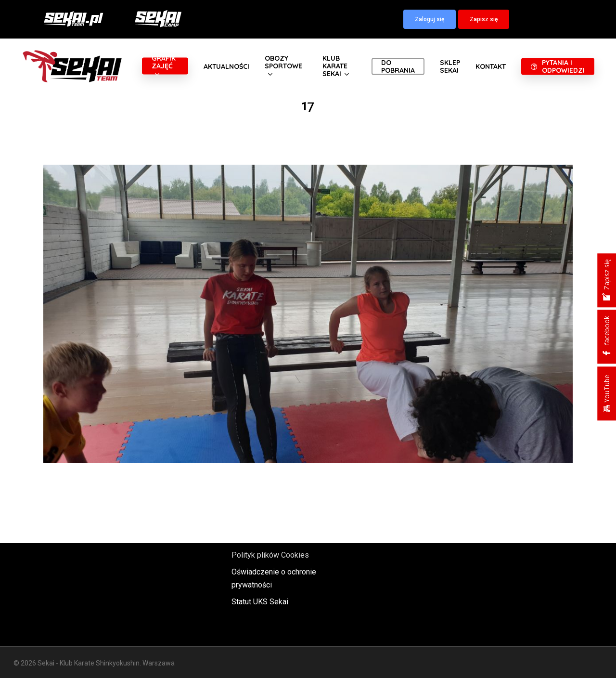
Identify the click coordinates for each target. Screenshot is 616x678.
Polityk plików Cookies (270, 555)
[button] (430, 19)
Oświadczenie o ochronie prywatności (274, 578)
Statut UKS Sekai (260, 602)
